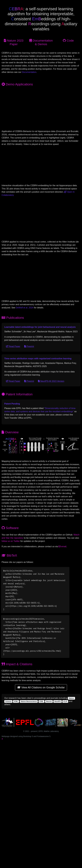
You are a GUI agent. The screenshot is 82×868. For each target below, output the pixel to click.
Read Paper (13, 346)
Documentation (29, 72)
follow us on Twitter (11, 541)
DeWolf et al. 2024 (25, 308)
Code (68, 41)
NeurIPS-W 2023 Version (51, 381)
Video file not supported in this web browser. (41, 109)
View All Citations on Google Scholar (41, 687)
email (62, 546)
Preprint (29, 346)
